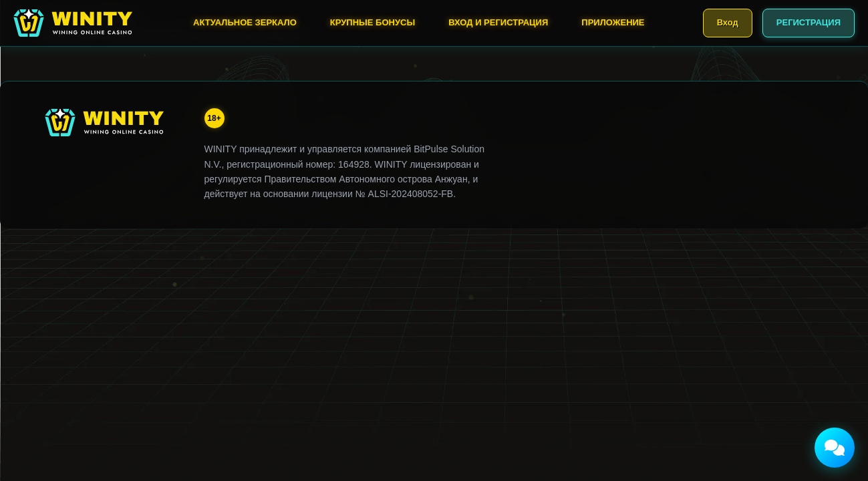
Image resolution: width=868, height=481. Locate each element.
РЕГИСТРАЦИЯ (809, 22)
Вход (728, 22)
